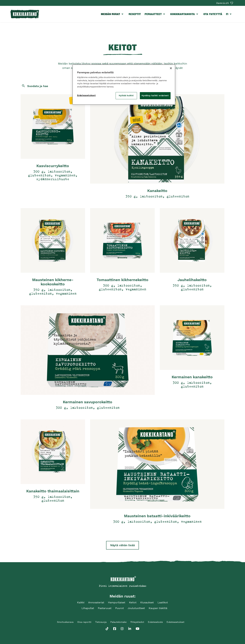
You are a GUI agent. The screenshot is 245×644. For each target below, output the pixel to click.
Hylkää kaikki (126, 96)
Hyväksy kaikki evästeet (155, 96)
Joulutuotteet (136, 608)
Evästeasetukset (175, 622)
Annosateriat (96, 602)
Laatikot (163, 602)
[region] (124, 85)
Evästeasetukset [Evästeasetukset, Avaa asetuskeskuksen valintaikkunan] (86, 95)
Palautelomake (118, 622)
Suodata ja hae (38, 86)
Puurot (120, 608)
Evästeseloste (155, 622)
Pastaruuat (105, 608)
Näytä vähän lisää (122, 545)
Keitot (133, 602)
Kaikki (81, 602)
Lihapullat (88, 608)
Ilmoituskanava (65, 622)
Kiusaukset (147, 602)
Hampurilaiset (117, 602)
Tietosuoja (101, 622)
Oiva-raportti (84, 622)
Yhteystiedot (137, 622)
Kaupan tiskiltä (158, 608)
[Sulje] (171, 68)
